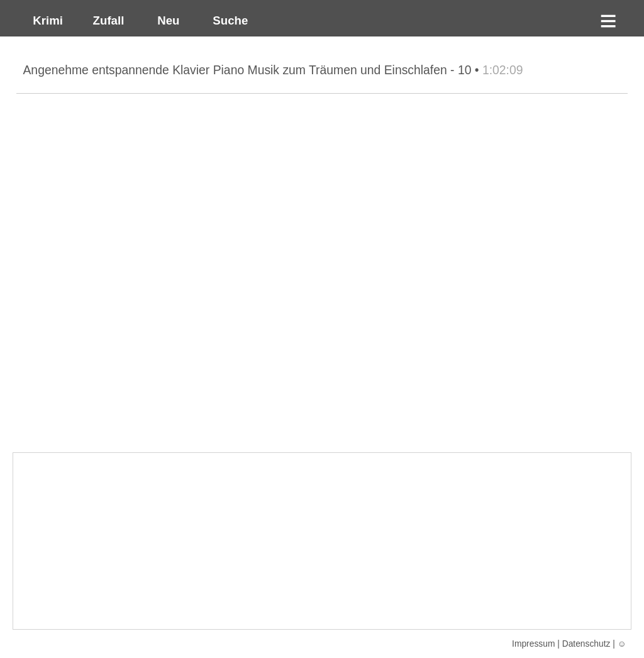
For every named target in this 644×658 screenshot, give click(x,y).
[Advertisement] (322, 541)
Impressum (533, 644)
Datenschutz (586, 644)
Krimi (45, 20)
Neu (167, 20)
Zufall (107, 20)
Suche (227, 20)
